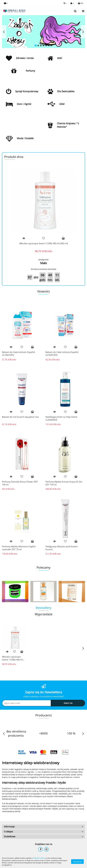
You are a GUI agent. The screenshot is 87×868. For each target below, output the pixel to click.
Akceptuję (77, 861)
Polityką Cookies (39, 858)
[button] (80, 3)
